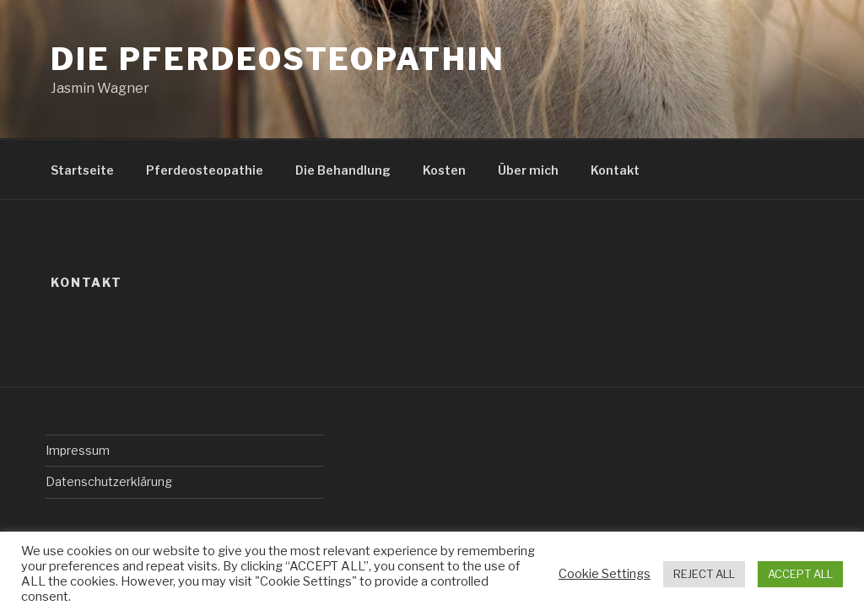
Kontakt (615, 170)
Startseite (82, 170)
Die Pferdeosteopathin (278, 59)
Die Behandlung (343, 170)
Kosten (444, 170)
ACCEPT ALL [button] (800, 574)
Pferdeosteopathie (205, 170)
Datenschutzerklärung (109, 481)
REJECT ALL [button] (704, 574)
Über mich (528, 170)
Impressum (78, 450)
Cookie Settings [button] (605, 574)
